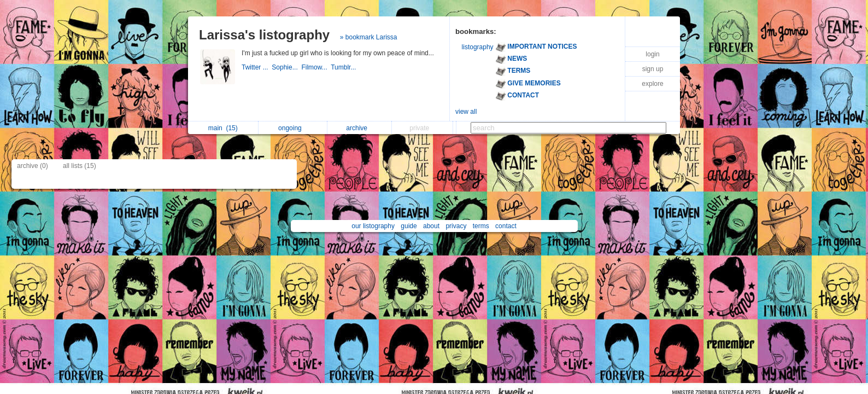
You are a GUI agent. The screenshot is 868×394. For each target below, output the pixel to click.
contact (506, 226)
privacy (456, 226)
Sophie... (286, 67)
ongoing (293, 128)
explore (652, 84)
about (431, 226)
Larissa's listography (264, 35)
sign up (653, 69)
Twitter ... (257, 67)
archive (359, 128)
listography (478, 47)
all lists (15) (80, 166)
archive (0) (33, 166)
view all (466, 112)
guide (409, 226)
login (652, 54)
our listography (373, 226)
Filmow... (316, 67)
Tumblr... (344, 67)
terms (481, 226)
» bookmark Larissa (369, 37)
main (223, 128)
